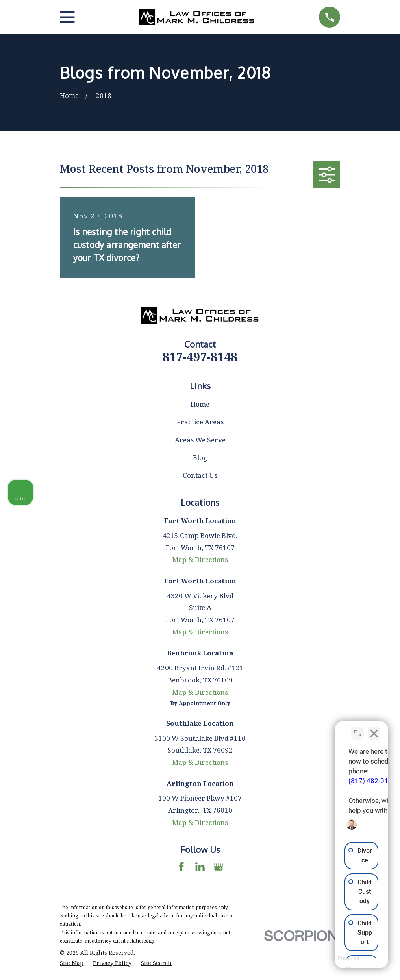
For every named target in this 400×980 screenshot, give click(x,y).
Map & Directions (200, 559)
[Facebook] (181, 867)
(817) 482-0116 (284, 776)
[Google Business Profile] (219, 867)
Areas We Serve (200, 440)
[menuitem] (72, 963)
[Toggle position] (357, 729)
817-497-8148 (200, 357)
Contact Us (200, 475)
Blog (200, 458)
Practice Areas (200, 422)
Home (200, 404)
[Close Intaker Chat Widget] (374, 729)
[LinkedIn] (200, 867)
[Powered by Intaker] (333, 963)
